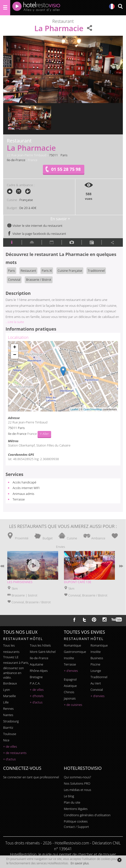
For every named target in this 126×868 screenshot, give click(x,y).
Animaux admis (23, 494)
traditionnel (99, 677)
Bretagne (36, 677)
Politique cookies (76, 821)
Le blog (69, 796)
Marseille (9, 696)
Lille (6, 702)
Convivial (14, 280)
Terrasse (19, 499)
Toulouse (10, 734)
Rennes (8, 709)
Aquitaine (36, 664)
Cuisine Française (70, 271)
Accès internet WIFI (26, 488)
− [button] (15, 355)
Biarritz (8, 728)
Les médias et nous (77, 790)
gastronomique (75, 652)
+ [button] (15, 348)
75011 (53, 155)
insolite (69, 658)
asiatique (70, 686)
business (97, 658)
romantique (72, 645)
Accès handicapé (24, 482)
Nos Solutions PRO (77, 783)
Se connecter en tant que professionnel (31, 777)
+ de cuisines (73, 705)
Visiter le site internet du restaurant (35, 226)
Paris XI (47, 271)
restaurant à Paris (16, 663)
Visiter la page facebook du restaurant (37, 234)
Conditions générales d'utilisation (87, 815)
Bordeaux (10, 683)
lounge (96, 671)
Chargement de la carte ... (62, 376)
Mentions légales (76, 809)
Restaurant (28, 271)
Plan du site (72, 802)
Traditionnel (96, 271)
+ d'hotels (37, 696)
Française (26, 200)
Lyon (7, 690)
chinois (69, 692)
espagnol (70, 679)
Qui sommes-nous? (77, 777)
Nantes (8, 715)
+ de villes (10, 746)
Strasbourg (11, 721)
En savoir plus (80, 863)
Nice (6, 740)
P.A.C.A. (35, 683)
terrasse (70, 664)
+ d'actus (9, 759)
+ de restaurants (15, 753)
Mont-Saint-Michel (43, 652)
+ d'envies (71, 671)
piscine (95, 664)
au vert (96, 683)
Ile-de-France (16, 160)
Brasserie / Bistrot (39, 280)
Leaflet (75, 409)
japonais (70, 698)
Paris (64, 155)
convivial (97, 690)
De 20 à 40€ (28, 208)
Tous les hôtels (40, 645)
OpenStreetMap (93, 409)
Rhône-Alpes (39, 671)
